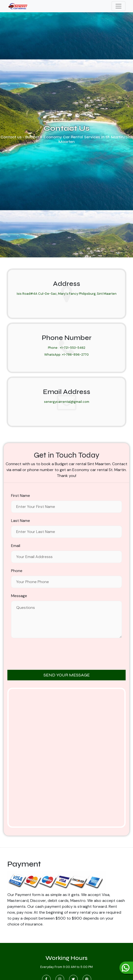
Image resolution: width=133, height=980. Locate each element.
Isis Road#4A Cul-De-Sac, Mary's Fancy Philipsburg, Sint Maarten (67, 294)
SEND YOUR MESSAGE (67, 675)
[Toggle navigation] (118, 6)
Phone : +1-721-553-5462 (67, 348)
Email (16, 546)
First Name (21, 496)
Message (19, 596)
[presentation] (67, 654)
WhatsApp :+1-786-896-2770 (66, 355)
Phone (17, 571)
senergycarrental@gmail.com (67, 402)
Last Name (21, 521)
